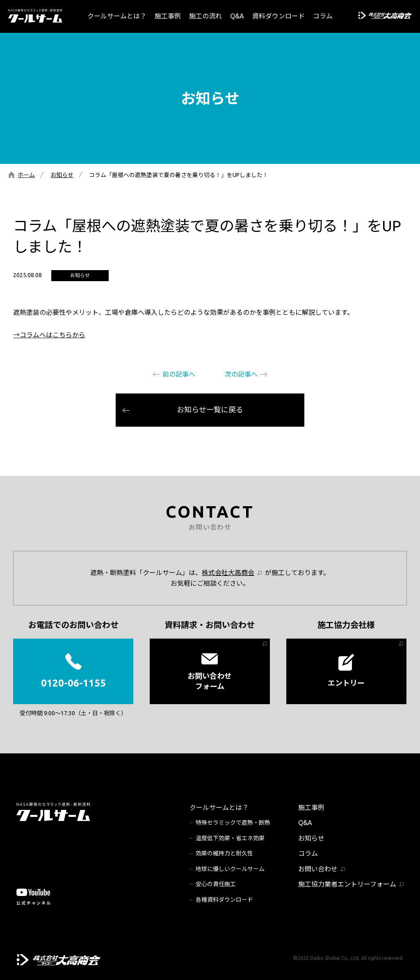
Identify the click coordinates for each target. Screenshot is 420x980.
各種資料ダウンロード (224, 900)
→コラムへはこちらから (49, 335)
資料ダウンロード (278, 16)
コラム (323, 16)
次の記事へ (241, 374)
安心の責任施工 (216, 884)
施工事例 (168, 16)
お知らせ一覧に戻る (210, 409)
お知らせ (62, 175)
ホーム (26, 175)
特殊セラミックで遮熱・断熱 (233, 823)
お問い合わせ (318, 869)
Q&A (237, 16)
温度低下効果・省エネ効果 (230, 838)
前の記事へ (179, 374)
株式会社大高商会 (228, 573)
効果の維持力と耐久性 (224, 853)
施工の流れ (205, 16)
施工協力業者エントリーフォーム (347, 884)
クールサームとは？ (117, 16)
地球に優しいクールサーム (230, 869)
